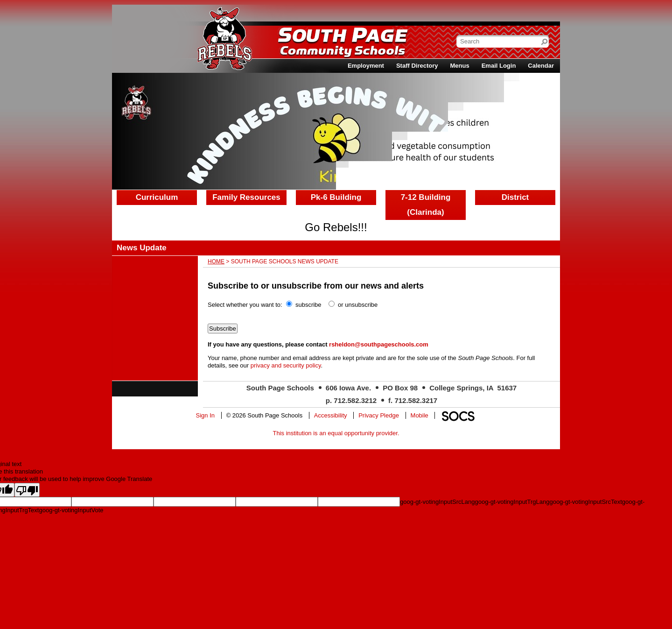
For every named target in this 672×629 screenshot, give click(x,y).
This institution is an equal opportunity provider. (336, 433)
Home (216, 261)
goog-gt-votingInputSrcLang (437, 502)
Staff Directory (417, 66)
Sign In (205, 415)
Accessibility (331, 415)
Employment (366, 66)
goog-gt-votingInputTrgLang (512, 502)
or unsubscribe (358, 305)
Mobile (420, 415)
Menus (460, 66)
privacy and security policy (286, 365)
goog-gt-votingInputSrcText (585, 502)
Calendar (541, 66)
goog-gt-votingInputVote (71, 510)
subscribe (308, 305)
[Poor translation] (27, 490)
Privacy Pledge (379, 415)
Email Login (499, 66)
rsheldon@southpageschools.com (379, 344)
